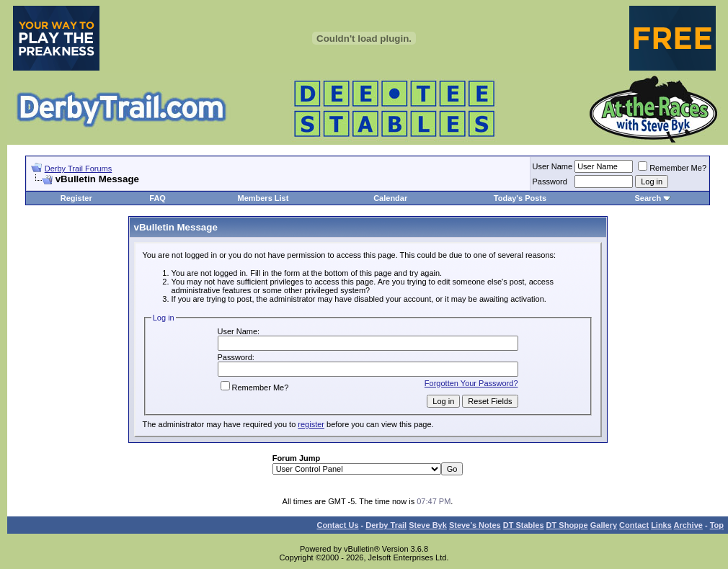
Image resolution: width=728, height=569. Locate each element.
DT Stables (524, 525)
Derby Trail (386, 525)
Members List (263, 198)
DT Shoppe (567, 525)
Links (661, 525)
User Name (553, 166)
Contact (634, 525)
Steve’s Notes (475, 525)
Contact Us (337, 525)
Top (717, 525)
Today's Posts (520, 198)
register (311, 424)
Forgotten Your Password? (471, 383)
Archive (688, 525)
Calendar (390, 198)
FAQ (157, 198)
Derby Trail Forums (79, 169)
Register (76, 198)
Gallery (604, 525)
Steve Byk (428, 525)
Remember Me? (672, 168)
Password (550, 182)
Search (648, 198)
